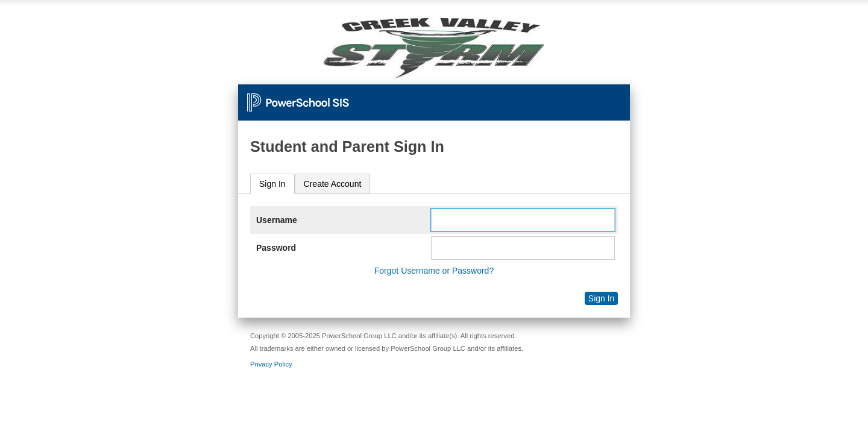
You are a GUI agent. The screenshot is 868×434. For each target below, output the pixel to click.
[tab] (272, 184)
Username (277, 220)
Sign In (272, 184)
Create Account (333, 184)
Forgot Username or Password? (434, 271)
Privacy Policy (271, 364)
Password (276, 248)
